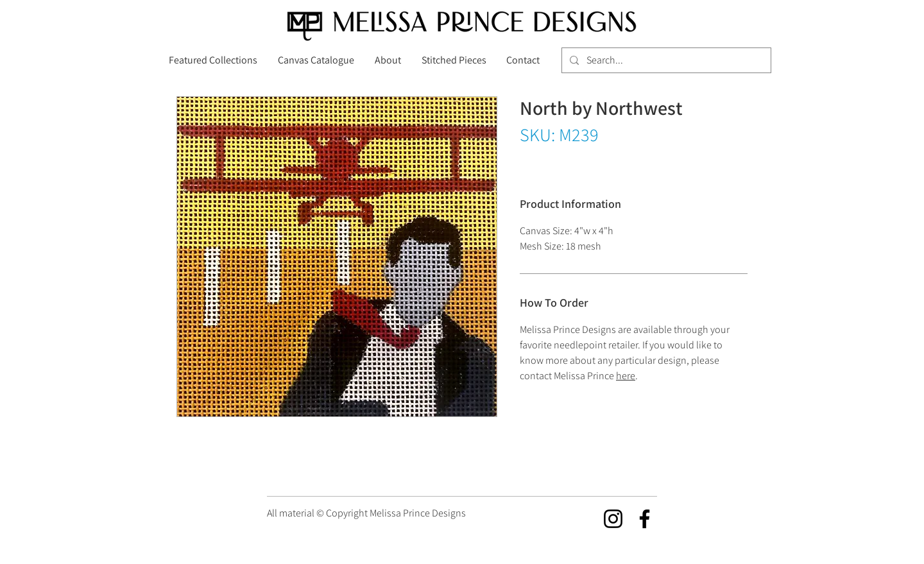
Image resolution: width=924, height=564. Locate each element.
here (626, 376)
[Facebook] (645, 519)
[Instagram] (613, 519)
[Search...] (665, 60)
